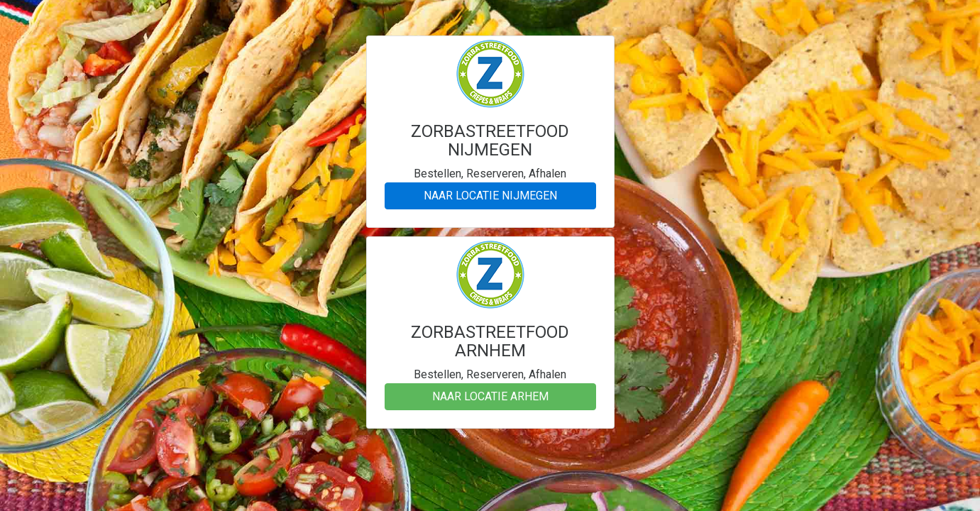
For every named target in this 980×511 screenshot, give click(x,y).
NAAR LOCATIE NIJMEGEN (490, 196)
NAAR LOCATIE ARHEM (490, 396)
